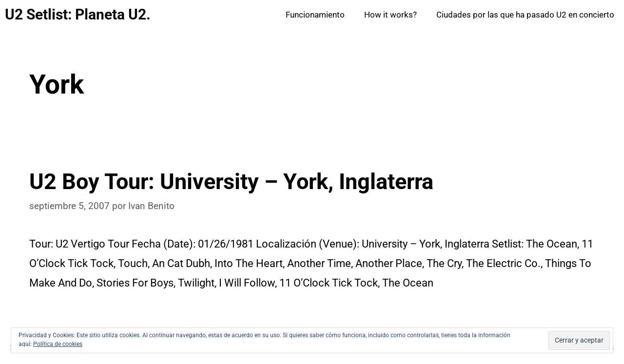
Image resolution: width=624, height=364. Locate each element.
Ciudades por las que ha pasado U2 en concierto (525, 15)
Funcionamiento (315, 15)
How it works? (390, 15)
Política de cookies (58, 344)
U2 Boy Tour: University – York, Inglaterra (231, 182)
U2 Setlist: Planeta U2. (78, 14)
